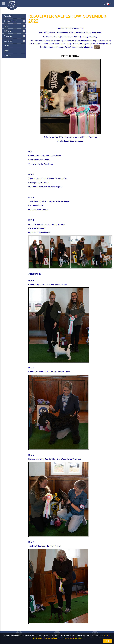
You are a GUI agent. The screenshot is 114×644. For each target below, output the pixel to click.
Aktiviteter (8, 41)
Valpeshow (8, 36)
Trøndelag (8, 16)
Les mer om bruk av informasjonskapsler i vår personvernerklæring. (72, 637)
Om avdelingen (10, 21)
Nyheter (7, 56)
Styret (6, 26)
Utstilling (7, 31)
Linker (6, 46)
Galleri (6, 51)
